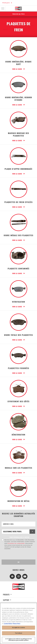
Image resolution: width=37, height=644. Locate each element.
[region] (18, 623)
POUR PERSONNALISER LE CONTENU (19, 537)
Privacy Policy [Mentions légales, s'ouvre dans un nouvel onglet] (16, 624)
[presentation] (18, 555)
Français (6, 3)
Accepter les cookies (18, 628)
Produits (7, 595)
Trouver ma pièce (19, 14)
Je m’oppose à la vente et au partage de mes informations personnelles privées (18, 640)
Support (7, 600)
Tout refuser (18, 633)
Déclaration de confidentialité (16, 543)
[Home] (18, 8)
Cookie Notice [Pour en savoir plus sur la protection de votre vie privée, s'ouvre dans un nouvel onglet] (8, 624)
